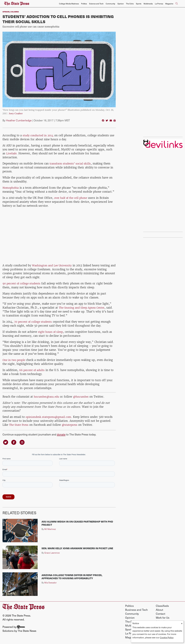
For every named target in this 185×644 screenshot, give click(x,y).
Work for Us (163, 618)
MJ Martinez (50, 529)
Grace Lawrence (52, 553)
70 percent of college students (34, 322)
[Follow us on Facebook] (14, 442)
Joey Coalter (16, 114)
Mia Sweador (50, 583)
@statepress (71, 425)
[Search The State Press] (177, 4)
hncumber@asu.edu (47, 397)
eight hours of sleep (51, 332)
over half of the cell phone (72, 198)
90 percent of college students (23, 283)
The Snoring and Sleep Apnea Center (83, 308)
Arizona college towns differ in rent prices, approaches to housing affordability (72, 577)
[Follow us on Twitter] (6, 442)
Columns (15, 12)
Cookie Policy (167, 637)
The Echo (130, 4)
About (159, 610)
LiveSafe (12, 153)
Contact (160, 614)
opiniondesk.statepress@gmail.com (49, 417)
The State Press (19, 425)
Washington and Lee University (53, 265)
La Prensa (159, 4)
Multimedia (148, 4)
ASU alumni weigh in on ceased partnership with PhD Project (77, 523)
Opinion (121, 4)
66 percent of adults (33, 370)
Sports (139, 4)
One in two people (15, 360)
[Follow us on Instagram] (23, 442)
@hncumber (83, 397)
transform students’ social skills (71, 163)
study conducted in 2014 (39, 135)
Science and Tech (96, 4)
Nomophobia (11, 188)
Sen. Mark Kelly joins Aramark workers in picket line (77, 548)
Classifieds (162, 606)
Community (110, 4)
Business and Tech (136, 610)
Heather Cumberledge (19, 120)
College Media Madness (69, 4)
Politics (84, 4)
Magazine (169, 4)
